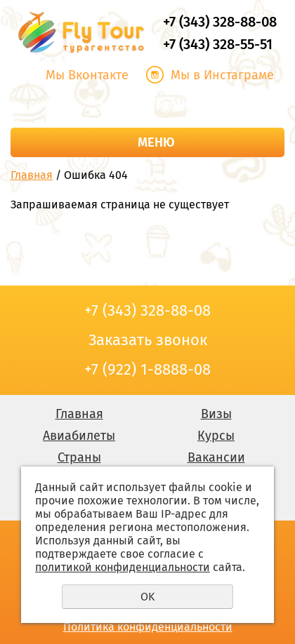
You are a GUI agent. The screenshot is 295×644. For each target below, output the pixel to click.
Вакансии (216, 457)
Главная (32, 175)
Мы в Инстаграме (222, 75)
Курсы (216, 436)
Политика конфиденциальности (148, 627)
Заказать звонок (147, 105)
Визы (216, 414)
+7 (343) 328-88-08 (220, 22)
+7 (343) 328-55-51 (218, 44)
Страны (79, 457)
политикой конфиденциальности (123, 567)
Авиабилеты (79, 436)
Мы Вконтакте (87, 75)
